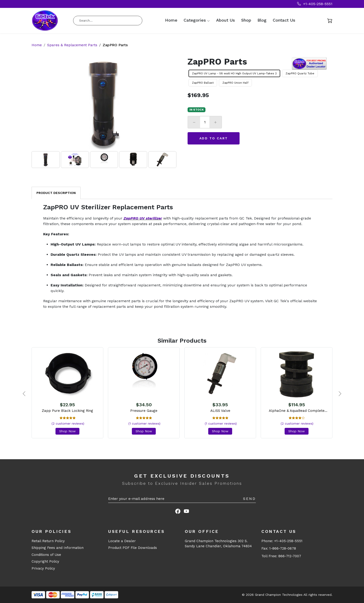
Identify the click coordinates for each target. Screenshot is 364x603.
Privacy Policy (43, 568)
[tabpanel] (182, 257)
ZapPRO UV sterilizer (143, 218)
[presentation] (24, 394)
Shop (246, 20)
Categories (195, 20)
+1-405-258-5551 (315, 4)
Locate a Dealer (122, 541)
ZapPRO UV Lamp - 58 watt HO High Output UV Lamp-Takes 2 (234, 73)
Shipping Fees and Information (58, 548)
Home (171, 20)
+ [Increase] (215, 122)
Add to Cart (214, 138)
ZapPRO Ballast (203, 83)
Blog (262, 20)
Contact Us (284, 20)
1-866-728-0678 (283, 548)
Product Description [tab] (56, 193)
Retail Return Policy (48, 541)
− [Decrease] (194, 122)
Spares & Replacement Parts (73, 45)
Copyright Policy (45, 561)
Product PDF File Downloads (133, 548)
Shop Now (67, 431)
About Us (226, 20)
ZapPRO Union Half (235, 83)
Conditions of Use (46, 555)
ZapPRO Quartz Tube (300, 73)
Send (249, 499)
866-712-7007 (290, 556)
